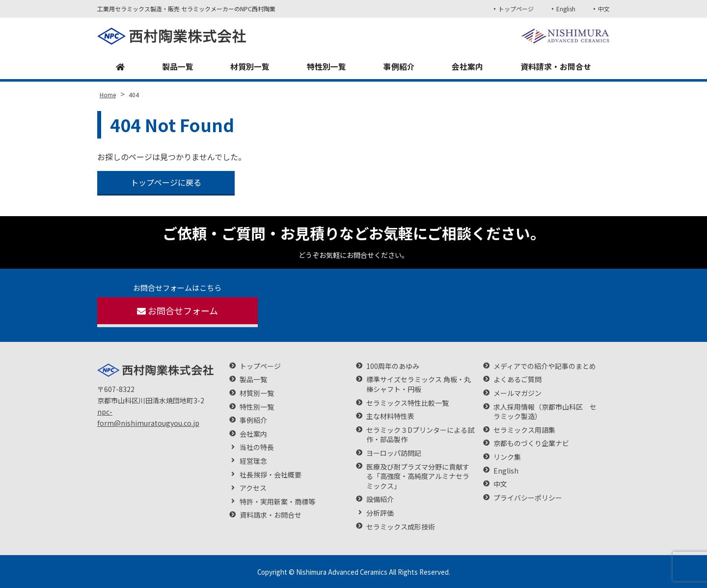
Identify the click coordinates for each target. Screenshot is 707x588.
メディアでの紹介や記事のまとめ (545, 366)
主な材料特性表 (390, 416)
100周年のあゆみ (393, 366)
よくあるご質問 (517, 379)
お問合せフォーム (177, 310)
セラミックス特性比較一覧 (408, 403)
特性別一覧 (326, 67)
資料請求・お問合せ (556, 67)
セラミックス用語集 (524, 430)
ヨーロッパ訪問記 (394, 453)
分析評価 (380, 513)
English (566, 9)
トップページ (516, 9)
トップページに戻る (166, 182)
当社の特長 (257, 447)
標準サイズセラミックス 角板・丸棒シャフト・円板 (419, 384)
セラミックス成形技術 (401, 527)
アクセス (253, 488)
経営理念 (253, 461)
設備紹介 (380, 499)
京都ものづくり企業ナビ (531, 443)
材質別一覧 (250, 67)
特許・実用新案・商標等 (277, 502)
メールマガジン (517, 393)
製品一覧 (178, 67)
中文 (604, 9)
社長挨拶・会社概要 (271, 475)
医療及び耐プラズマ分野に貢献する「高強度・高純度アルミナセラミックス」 (418, 476)
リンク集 (507, 457)
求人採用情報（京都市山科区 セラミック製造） (545, 412)
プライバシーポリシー (528, 498)
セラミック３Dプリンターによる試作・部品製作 (420, 435)
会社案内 (467, 67)
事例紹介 (399, 67)
